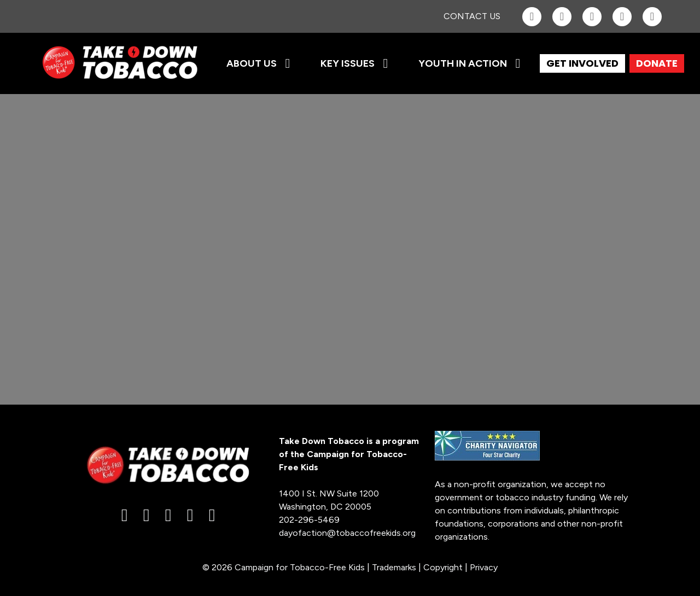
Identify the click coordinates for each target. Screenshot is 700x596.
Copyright (443, 567)
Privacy (484, 567)
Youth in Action (463, 63)
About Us (252, 63)
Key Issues (348, 63)
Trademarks (394, 567)
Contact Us (472, 16)
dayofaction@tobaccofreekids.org (347, 533)
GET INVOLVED (582, 63)
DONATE (657, 63)
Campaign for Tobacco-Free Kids (300, 567)
